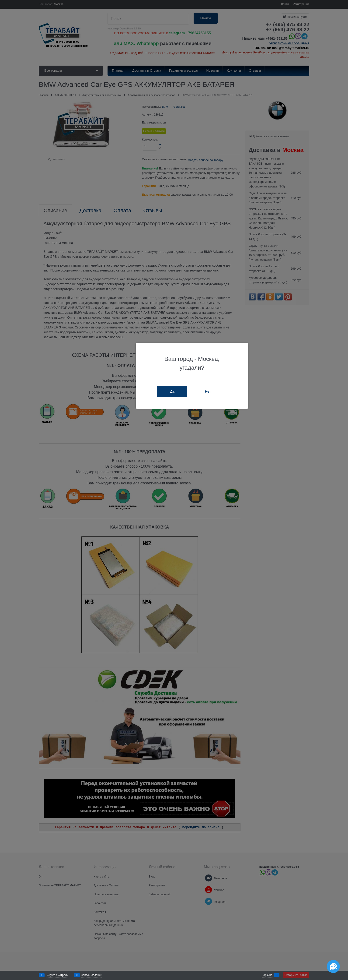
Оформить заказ (296, 975)
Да (172, 391)
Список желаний (92, 975)
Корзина (267, 975)
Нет (208, 391)
